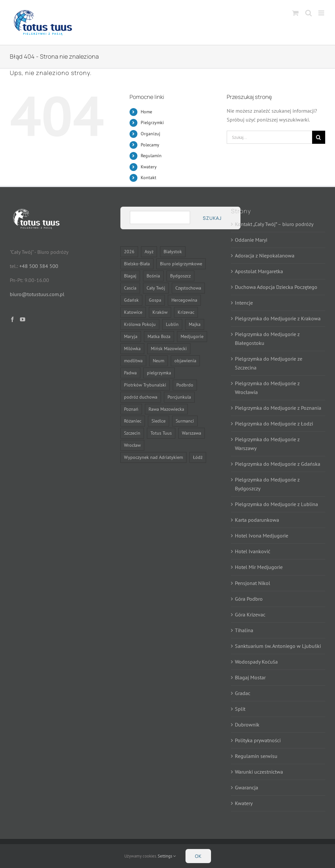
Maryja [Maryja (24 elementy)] (131, 336)
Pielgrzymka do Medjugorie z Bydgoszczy (267, 484)
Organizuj (150, 134)
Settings (167, 856)
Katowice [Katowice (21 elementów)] (133, 312)
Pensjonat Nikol (253, 583)
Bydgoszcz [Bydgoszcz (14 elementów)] (180, 276)
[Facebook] (12, 319)
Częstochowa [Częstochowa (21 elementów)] (188, 288)
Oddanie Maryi (251, 240)
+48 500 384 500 (39, 266)
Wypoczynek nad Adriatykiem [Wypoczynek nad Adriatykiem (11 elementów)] (153, 457)
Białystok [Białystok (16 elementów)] (173, 251)
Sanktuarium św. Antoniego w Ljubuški (278, 646)
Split (240, 709)
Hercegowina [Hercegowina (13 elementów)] (184, 300)
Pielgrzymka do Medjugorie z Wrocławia (267, 388)
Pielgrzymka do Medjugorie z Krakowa (278, 318)
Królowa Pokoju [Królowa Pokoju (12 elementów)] (140, 324)
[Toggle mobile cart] (295, 13)
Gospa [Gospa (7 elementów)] (155, 300)
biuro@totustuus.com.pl (37, 294)
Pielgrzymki (152, 123)
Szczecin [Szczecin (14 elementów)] (132, 433)
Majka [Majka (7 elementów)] (195, 324)
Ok (198, 856)
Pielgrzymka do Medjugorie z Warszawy (267, 444)
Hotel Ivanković (253, 551)
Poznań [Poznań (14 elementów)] (131, 409)
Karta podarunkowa (257, 520)
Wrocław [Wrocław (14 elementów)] (132, 445)
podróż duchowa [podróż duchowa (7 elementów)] (141, 397)
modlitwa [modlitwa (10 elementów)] (133, 360)
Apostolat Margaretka (259, 271)
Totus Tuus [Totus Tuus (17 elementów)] (161, 433)
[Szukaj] (319, 137)
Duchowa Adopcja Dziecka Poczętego (276, 287)
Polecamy (150, 145)
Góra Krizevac (250, 614)
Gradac (243, 693)
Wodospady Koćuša (256, 662)
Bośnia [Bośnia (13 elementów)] (153, 276)
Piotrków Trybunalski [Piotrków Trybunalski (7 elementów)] (145, 385)
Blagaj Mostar (250, 677)
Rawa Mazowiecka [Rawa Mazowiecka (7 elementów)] (166, 409)
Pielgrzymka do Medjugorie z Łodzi (274, 424)
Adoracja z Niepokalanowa (265, 255)
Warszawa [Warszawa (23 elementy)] (192, 433)
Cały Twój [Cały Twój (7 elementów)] (156, 288)
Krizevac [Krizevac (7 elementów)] (186, 312)
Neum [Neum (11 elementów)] (159, 360)
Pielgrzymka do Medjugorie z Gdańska (278, 464)
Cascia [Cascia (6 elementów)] (130, 288)
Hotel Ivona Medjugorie (262, 536)
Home (146, 112)
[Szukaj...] (269, 137)
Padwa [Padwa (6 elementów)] (130, 373)
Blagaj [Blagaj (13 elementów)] (130, 276)
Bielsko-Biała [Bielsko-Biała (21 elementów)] (137, 264)
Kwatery (149, 167)
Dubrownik (247, 725)
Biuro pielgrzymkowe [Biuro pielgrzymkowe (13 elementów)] (181, 264)
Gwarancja (247, 787)
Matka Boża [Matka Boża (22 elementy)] (159, 336)
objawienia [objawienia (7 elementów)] (185, 360)
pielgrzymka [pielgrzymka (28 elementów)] (159, 373)
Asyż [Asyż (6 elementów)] (149, 251)
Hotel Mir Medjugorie (259, 567)
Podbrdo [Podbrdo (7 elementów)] (185, 385)
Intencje (244, 303)
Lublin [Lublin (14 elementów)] (172, 324)
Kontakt (149, 178)
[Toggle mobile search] (309, 13)
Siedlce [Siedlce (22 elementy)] (159, 421)
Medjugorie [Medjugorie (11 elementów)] (192, 336)
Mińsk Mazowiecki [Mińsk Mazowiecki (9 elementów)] (169, 348)
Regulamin (151, 156)
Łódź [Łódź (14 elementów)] (198, 457)
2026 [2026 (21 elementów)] (129, 251)
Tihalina (244, 630)
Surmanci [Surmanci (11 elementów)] (185, 421)
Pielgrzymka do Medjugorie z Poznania (278, 408)
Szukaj (212, 218)
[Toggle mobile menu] (322, 13)
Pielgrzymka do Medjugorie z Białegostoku (267, 339)
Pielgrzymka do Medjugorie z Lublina (276, 504)
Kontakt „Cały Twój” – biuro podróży (274, 224)
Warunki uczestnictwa (259, 772)
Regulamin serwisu (256, 756)
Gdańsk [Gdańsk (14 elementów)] (131, 300)
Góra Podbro (249, 599)
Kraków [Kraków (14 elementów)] (160, 312)
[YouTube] (23, 319)
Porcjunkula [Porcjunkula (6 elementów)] (179, 397)
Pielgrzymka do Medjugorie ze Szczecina (269, 363)
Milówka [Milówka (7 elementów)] (132, 348)
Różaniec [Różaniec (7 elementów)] (133, 421)
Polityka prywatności (258, 740)
